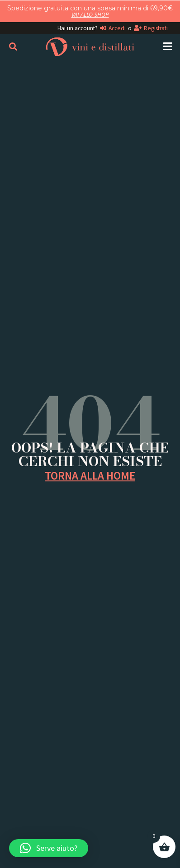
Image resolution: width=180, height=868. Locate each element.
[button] (168, 47)
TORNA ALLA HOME (90, 476)
